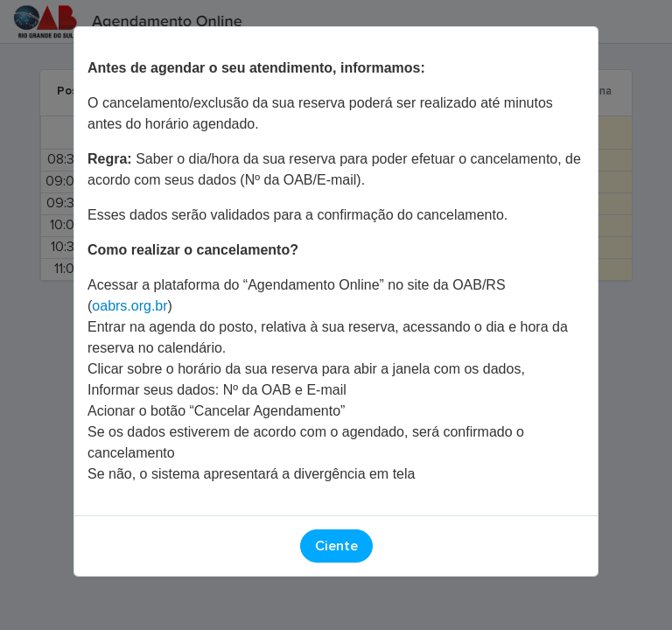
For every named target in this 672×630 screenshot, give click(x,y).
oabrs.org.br (129, 306)
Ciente (336, 546)
